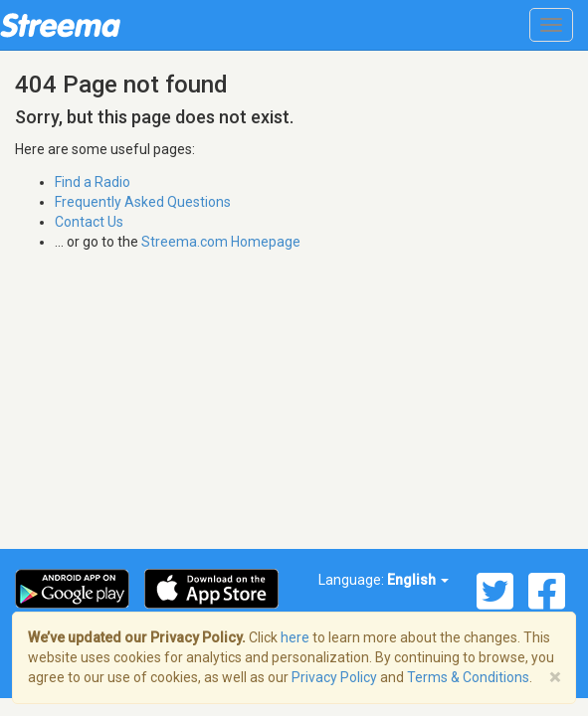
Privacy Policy (334, 677)
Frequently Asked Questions (143, 202)
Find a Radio (93, 182)
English (418, 580)
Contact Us (89, 222)
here (295, 637)
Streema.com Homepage (221, 242)
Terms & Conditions (468, 677)
